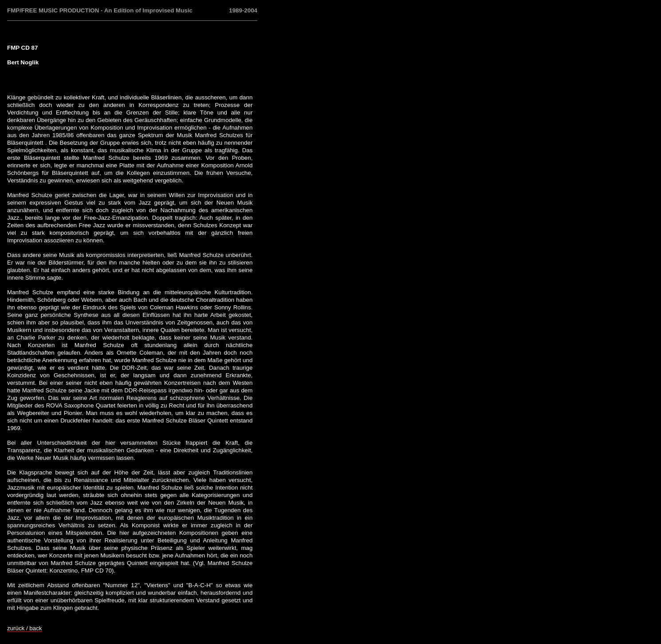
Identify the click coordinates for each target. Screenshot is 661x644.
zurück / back (25, 628)
